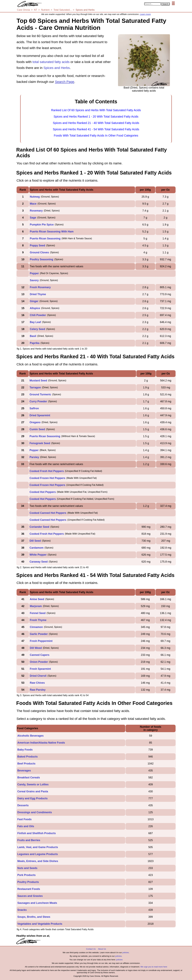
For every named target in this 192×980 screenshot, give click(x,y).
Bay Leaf (35, 322)
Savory (34, 280)
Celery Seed (37, 329)
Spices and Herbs (57, 68)
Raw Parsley (38, 690)
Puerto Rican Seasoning (45, 239)
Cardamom (36, 548)
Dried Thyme (38, 294)
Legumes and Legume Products (38, 854)
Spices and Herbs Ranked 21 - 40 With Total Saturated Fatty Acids (96, 123)
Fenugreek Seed (40, 443)
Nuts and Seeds (27, 868)
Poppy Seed (37, 245)
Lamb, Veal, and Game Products (38, 847)
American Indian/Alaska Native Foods (41, 743)
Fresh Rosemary (40, 287)
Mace (33, 204)
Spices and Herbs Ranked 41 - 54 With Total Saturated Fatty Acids (96, 129)
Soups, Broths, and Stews (34, 917)
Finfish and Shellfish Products (37, 833)
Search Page (64, 82)
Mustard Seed (38, 381)
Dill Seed (35, 541)
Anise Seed (37, 599)
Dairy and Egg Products (32, 798)
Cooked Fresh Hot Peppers (47, 471)
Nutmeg (35, 197)
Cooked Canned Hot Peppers (48, 513)
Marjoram (36, 606)
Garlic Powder (39, 634)
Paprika (35, 343)
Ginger (34, 301)
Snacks (22, 910)
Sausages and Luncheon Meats (37, 903)
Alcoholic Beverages (30, 736)
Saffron (34, 408)
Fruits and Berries (29, 840)
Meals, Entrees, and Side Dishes (38, 861)
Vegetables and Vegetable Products (40, 924)
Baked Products (28, 757)
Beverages (24, 771)
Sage (33, 218)
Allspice (35, 308)
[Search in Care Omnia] (153, 4)
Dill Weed (36, 648)
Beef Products (26, 764)
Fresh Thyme (38, 620)
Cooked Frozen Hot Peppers (47, 478)
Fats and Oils (26, 826)
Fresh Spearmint (40, 669)
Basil (33, 336)
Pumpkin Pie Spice (42, 225)
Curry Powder (38, 401)
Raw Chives (37, 683)
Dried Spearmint (40, 415)
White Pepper (38, 555)
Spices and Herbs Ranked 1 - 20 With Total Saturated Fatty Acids (96, 117)
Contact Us (91, 949)
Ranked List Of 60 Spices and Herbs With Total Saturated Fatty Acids (96, 110)
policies (126, 953)
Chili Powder (38, 315)
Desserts (23, 805)
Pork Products (26, 875)
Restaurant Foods (29, 889)
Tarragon (35, 387)
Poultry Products (28, 882)
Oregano (35, 422)
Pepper (34, 273)
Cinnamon (36, 627)
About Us (102, 949)
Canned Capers (40, 655)
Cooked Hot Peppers (43, 492)
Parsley (34, 457)
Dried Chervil (38, 676)
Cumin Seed (37, 429)
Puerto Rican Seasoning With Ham (52, 232)
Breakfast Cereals (29, 778)
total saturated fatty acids (51, 62)
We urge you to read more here (154, 967)
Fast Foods (24, 819)
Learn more (145, 14)
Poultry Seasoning (42, 259)
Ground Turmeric (40, 394)
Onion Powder (39, 662)
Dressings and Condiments (35, 812)
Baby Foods (25, 750)
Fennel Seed (38, 613)
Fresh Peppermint (41, 641)
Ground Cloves (39, 252)
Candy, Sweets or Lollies (33, 784)
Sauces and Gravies (30, 896)
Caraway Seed (39, 562)
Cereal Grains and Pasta (33, 791)
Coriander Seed (39, 527)
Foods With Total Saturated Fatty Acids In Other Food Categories (96, 135)
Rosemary (36, 211)
